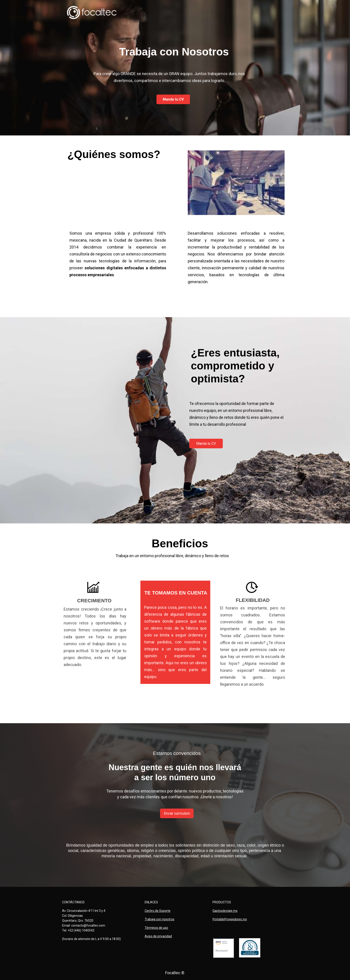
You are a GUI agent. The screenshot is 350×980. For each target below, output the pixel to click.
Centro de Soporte (158, 911)
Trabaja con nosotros (159, 919)
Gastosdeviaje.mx (225, 911)
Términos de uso (156, 928)
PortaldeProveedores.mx (230, 919)
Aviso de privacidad (158, 936)
